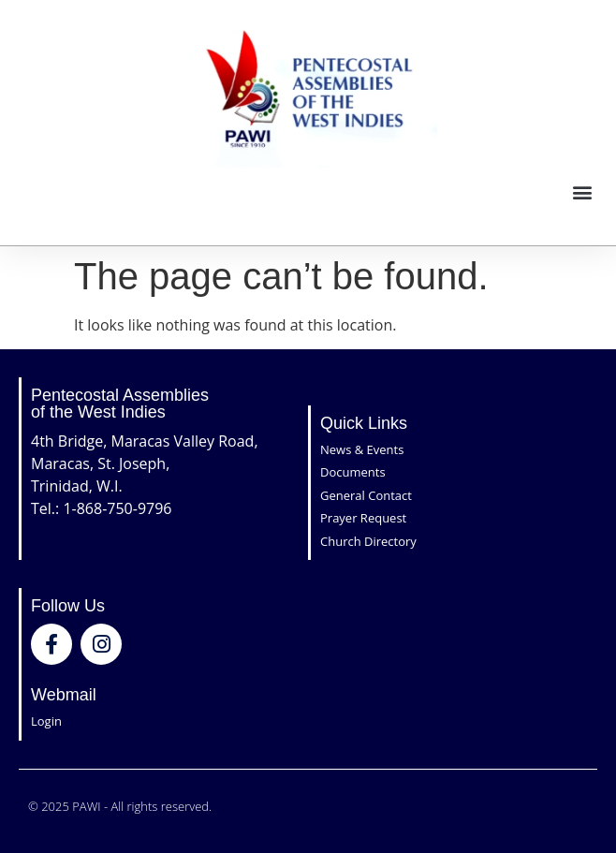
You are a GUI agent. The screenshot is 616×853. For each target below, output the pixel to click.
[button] (582, 192)
